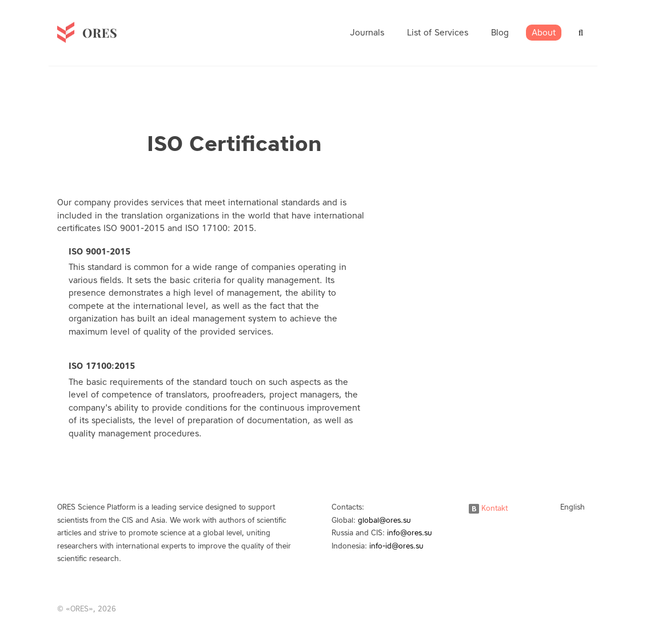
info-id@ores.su (396, 546)
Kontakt (488, 508)
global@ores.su (384, 520)
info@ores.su (410, 533)
